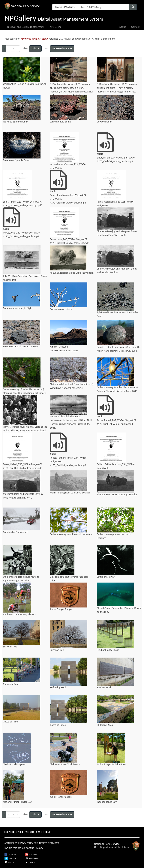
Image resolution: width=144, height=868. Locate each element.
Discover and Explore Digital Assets (26, 27)
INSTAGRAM (32, 858)
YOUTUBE (31, 854)
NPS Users (55, 27)
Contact (135, 27)
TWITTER (10, 858)
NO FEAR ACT (15, 848)
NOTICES (43, 843)
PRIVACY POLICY (26, 843)
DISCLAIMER (54, 843)
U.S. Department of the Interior (112, 847)
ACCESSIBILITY (11, 843)
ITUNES (30, 862)
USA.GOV (39, 848)
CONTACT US (28, 848)
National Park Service (107, 844)
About (122, 27)
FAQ (6, 848)
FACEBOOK (11, 854)
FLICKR (9, 862)
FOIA (36, 843)
